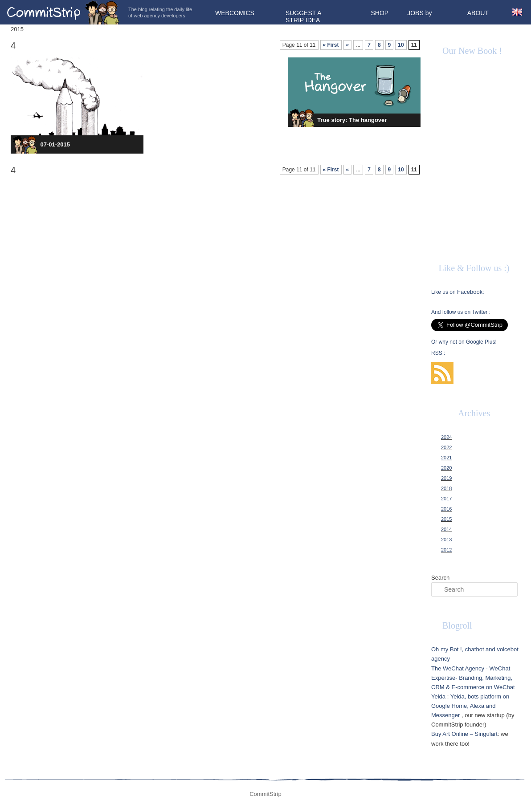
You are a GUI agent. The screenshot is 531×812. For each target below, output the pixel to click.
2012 (446, 550)
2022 (446, 447)
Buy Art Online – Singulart (464, 734)
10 (401, 45)
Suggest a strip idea (303, 16)
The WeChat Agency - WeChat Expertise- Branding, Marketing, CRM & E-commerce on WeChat (473, 678)
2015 (446, 519)
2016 (446, 509)
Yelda (438, 696)
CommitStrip (63, 12)
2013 (446, 540)
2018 (446, 488)
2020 (446, 468)
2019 (446, 478)
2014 (446, 529)
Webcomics (235, 13)
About (478, 13)
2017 (446, 499)
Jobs (415, 13)
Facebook (470, 292)
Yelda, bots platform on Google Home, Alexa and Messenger (470, 706)
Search (440, 578)
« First (331, 45)
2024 (446, 437)
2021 (446, 458)
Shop (380, 13)
